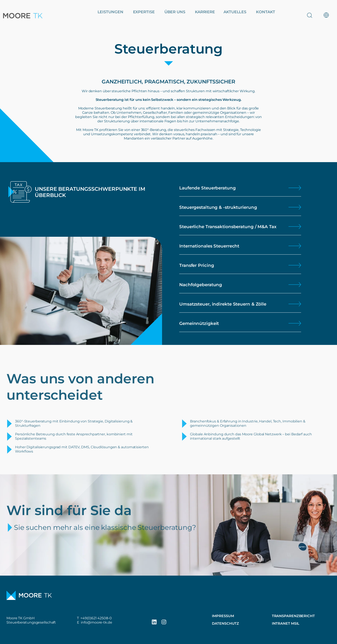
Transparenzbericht (293, 616)
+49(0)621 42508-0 (96, 618)
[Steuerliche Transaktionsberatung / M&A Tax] (295, 227)
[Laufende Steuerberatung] (295, 188)
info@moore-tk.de (96, 622)
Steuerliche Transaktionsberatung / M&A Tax (228, 227)
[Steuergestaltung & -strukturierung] (295, 207)
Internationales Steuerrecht (209, 246)
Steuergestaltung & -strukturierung (218, 207)
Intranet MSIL (286, 623)
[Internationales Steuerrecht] (295, 246)
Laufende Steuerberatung (208, 188)
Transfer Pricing (197, 265)
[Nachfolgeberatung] (295, 285)
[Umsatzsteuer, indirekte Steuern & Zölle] (295, 304)
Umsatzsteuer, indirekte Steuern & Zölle (223, 304)
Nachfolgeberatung (201, 285)
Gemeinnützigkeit (199, 323)
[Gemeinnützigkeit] (295, 323)
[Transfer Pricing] (295, 265)
